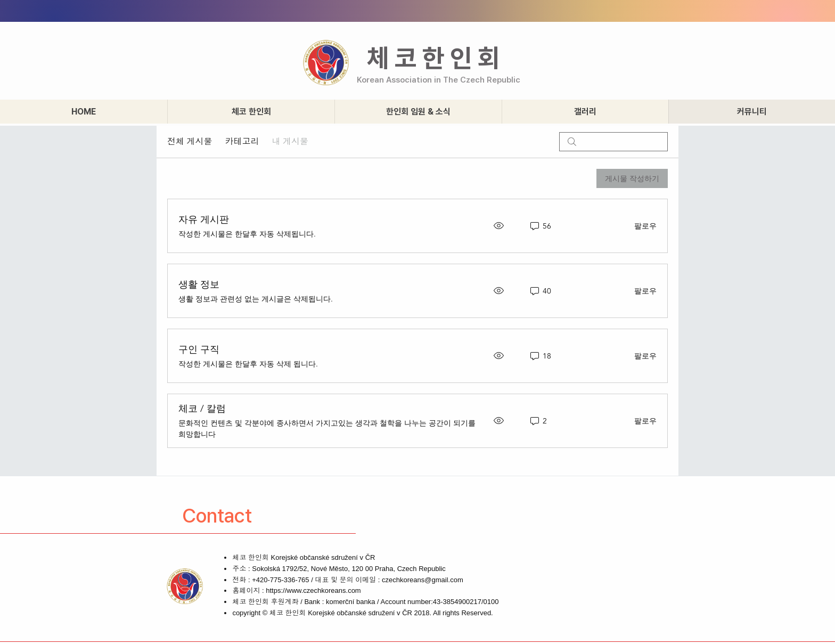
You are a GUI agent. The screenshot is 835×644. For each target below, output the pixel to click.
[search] (613, 142)
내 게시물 (290, 141)
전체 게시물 (190, 141)
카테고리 (242, 141)
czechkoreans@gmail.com (423, 580)
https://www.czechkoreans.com (313, 590)
